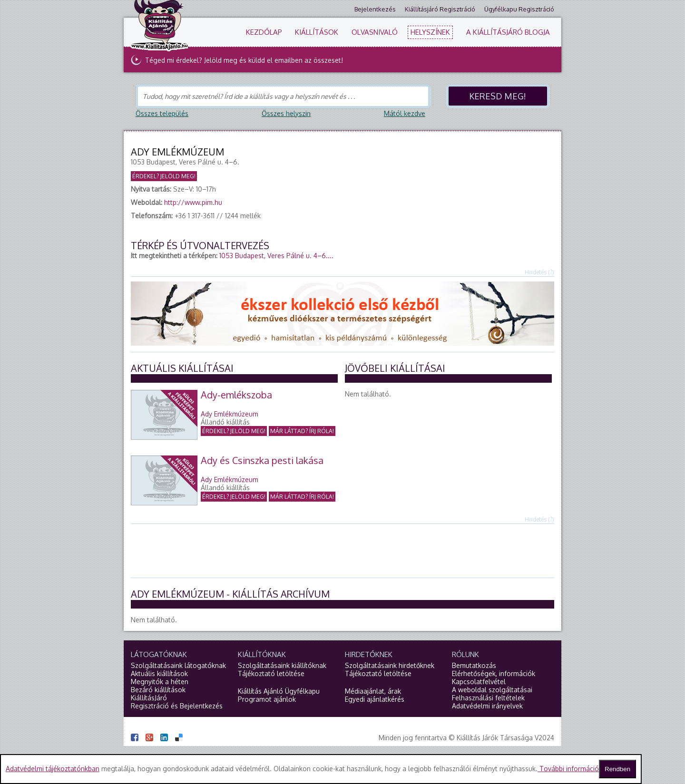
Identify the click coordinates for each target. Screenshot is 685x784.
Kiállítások (317, 32)
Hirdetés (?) (539, 272)
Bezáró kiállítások (158, 690)
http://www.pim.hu (193, 202)
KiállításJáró (149, 698)
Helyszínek (430, 32)
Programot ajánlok (267, 699)
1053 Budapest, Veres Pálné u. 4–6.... (276, 256)
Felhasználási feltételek (488, 698)
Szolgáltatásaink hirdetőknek (390, 665)
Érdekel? (234, 431)
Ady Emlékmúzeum (230, 414)
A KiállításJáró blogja (508, 32)
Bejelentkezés (375, 9)
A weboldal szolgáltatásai (492, 690)
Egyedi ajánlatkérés (375, 699)
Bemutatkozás (474, 665)
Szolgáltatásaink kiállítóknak (282, 665)
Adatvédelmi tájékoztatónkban (53, 769)
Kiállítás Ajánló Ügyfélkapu (279, 691)
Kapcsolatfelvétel (479, 682)
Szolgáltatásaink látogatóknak (178, 665)
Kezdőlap (264, 32)
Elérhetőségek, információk (494, 673)
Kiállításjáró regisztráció (440, 9)
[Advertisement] (342, 550)
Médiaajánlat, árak (373, 691)
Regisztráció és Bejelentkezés (177, 706)
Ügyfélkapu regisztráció (519, 9)
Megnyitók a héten (160, 682)
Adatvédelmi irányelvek (487, 706)
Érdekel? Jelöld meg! (164, 176)
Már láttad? (302, 431)
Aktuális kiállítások (159, 673)
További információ (568, 769)
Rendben (617, 769)
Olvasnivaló (375, 32)
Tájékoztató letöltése (271, 673)
